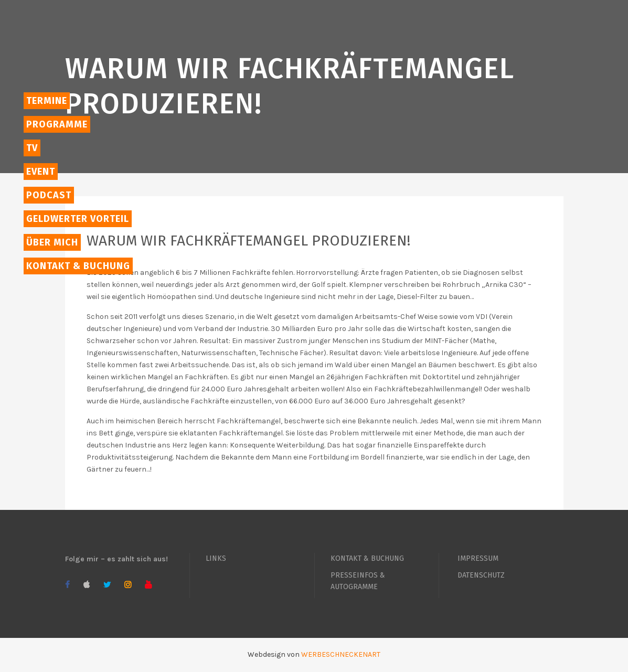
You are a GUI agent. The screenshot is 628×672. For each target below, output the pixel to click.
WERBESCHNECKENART (341, 654)
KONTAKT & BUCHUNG (367, 558)
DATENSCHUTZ (481, 575)
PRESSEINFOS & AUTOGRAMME (358, 581)
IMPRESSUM (478, 558)
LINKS (216, 558)
